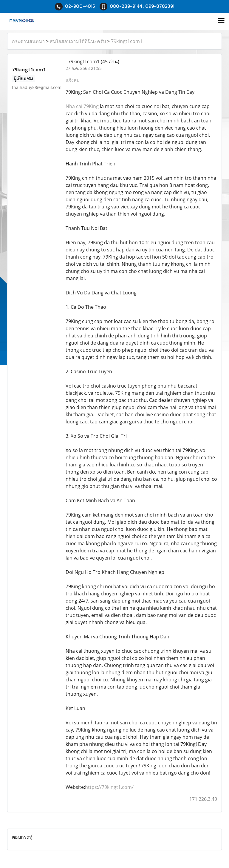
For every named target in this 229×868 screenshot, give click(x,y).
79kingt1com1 (127, 41)
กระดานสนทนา (28, 41)
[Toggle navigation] (221, 21)
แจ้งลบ (73, 80)
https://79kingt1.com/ (109, 787)
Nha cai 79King (82, 106)
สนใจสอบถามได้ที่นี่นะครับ (78, 41)
